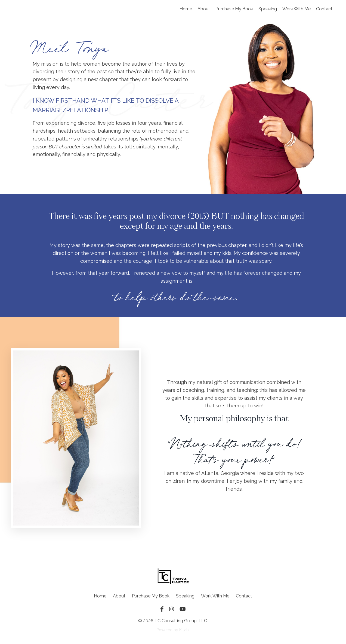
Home (186, 9)
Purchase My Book (234, 9)
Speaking (268, 9)
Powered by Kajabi (173, 630)
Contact (324, 9)
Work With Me (296, 9)
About (204, 9)
